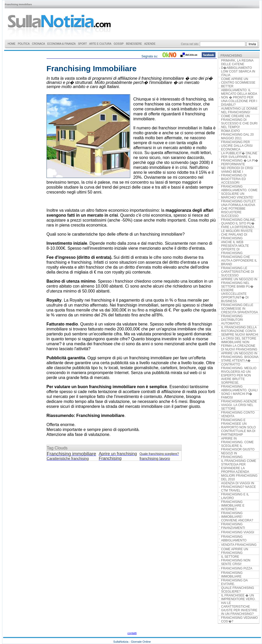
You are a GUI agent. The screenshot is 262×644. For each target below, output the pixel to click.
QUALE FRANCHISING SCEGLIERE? (238, 590)
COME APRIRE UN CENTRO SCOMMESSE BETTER (238, 83)
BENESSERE (134, 44)
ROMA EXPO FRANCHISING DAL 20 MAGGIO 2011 (238, 135)
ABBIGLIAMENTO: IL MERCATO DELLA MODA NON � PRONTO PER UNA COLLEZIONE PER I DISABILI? (239, 97)
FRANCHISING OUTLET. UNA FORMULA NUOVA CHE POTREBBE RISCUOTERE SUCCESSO (239, 209)
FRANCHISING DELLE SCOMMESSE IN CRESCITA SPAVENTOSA (240, 309)
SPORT (82, 44)
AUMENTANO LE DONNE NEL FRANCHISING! (239, 110)
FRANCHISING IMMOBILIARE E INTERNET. (233, 506)
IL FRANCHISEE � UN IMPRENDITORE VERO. (238, 597)
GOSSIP (119, 44)
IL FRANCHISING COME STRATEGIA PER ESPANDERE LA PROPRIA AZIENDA (239, 466)
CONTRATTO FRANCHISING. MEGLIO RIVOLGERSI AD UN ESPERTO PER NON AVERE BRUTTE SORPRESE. (239, 374)
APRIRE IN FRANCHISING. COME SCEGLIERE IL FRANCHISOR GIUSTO (238, 444)
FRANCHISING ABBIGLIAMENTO (234, 539)
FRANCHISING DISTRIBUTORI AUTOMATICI (232, 320)
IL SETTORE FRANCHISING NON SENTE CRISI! (236, 560)
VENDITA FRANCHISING (239, 545)
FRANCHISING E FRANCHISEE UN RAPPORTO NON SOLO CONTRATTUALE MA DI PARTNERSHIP (239, 427)
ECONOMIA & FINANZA (61, 44)
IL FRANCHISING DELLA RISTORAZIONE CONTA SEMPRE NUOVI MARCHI (240, 331)
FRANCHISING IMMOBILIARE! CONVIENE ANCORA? (237, 517)
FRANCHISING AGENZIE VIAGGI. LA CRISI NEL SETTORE (239, 405)
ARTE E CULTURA (100, 44)
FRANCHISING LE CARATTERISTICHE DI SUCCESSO (238, 272)
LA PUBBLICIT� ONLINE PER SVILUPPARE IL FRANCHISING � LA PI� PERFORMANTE (240, 159)
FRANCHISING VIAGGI (238, 532)
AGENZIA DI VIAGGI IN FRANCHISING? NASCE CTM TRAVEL (239, 487)
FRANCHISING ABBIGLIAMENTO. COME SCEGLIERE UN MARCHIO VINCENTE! (239, 192)
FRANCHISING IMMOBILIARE (232, 575)
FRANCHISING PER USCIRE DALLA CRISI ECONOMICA (237, 146)
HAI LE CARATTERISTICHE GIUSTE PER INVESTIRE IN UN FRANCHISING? (239, 608)
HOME (11, 44)
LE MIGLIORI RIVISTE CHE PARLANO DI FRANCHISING (237, 235)
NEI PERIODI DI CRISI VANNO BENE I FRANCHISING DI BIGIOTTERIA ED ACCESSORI (237, 175)
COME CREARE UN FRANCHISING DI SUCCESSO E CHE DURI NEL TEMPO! (239, 122)
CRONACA (38, 44)
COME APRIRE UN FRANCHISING (235, 551)
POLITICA (24, 44)
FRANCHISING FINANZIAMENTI (233, 526)
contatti (132, 633)
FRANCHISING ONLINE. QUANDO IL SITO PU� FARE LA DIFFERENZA (239, 223)
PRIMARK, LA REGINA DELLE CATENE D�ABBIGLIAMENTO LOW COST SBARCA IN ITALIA (238, 68)
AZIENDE (150, 44)
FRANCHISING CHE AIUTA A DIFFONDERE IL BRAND (239, 261)
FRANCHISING (231, 56)
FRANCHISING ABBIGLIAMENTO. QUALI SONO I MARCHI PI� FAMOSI (239, 392)
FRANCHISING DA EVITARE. (234, 582)
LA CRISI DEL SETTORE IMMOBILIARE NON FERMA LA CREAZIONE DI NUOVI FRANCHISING (239, 344)
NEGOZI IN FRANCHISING (232, 455)
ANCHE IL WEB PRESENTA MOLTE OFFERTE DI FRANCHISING (235, 248)
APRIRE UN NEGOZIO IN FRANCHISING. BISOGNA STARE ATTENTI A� (240, 357)
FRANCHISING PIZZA (237, 568)
